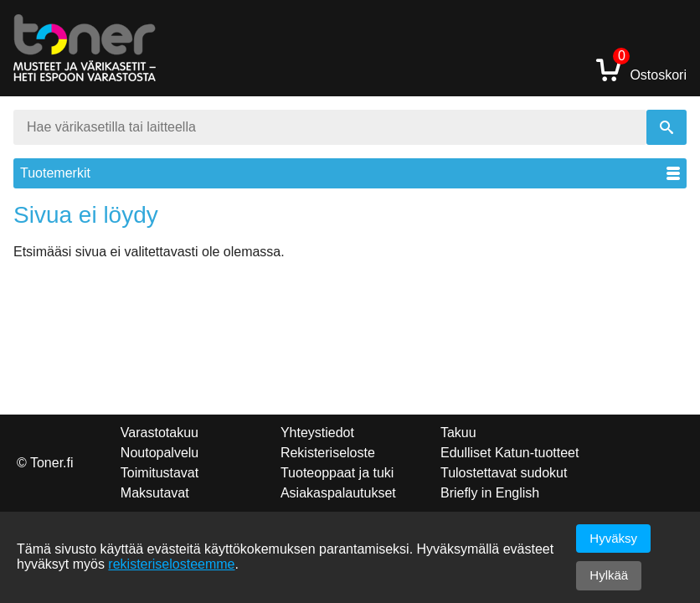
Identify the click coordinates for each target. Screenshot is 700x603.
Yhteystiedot (317, 433)
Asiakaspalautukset (338, 493)
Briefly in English (490, 493)
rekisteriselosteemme (171, 564)
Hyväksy (613, 538)
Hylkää (609, 575)
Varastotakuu (160, 433)
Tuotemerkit (350, 173)
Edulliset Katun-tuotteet (510, 453)
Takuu (458, 433)
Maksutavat (155, 493)
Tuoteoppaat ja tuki (337, 473)
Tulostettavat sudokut (504, 473)
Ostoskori (641, 69)
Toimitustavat (160, 473)
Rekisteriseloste (328, 453)
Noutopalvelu (160, 453)
